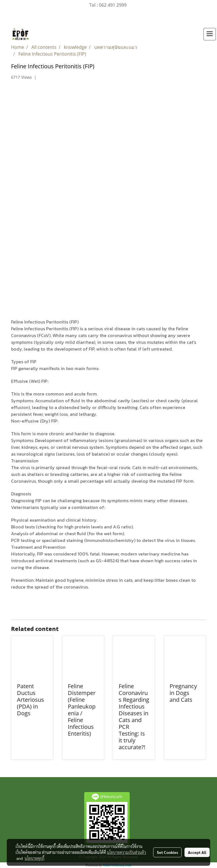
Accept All (197, 852)
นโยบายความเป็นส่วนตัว (126, 852)
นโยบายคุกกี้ (34, 858)
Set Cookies (167, 852)
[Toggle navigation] (210, 34)
